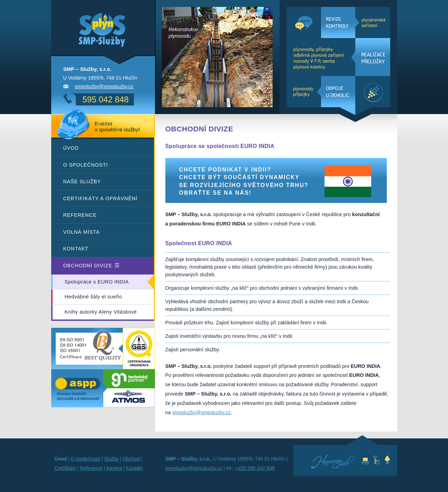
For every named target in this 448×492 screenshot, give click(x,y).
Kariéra (114, 468)
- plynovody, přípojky (338, 92)
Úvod (71, 148)
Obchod (131, 459)
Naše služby (82, 182)
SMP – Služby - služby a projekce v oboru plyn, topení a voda (92, 20)
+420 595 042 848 (255, 468)
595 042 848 (106, 99)
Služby (111, 459)
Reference (80, 215)
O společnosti (86, 165)
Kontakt (76, 249)
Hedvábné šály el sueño (93, 297)
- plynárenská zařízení (338, 22)
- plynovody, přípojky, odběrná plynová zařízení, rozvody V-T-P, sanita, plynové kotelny (338, 57)
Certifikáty (65, 468)
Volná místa (82, 232)
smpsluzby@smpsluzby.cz (104, 86)
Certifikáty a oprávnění (100, 198)
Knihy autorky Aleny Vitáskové (101, 312)
